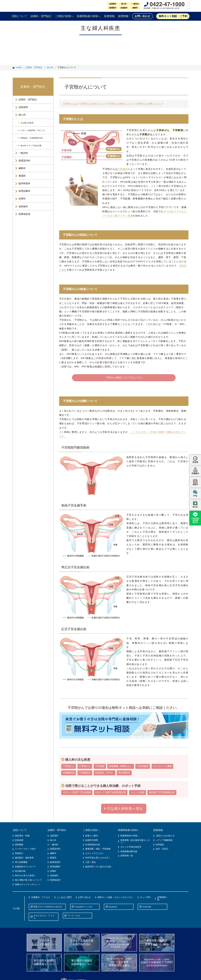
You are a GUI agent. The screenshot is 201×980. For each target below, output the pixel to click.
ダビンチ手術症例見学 (131, 847)
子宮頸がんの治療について (148, 104)
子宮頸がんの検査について (120, 104)
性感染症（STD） (104, 773)
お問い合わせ (142, 16)
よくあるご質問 (64, 897)
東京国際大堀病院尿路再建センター (44, 962)
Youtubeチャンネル (84, 907)
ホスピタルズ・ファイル (44, 917)
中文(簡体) (183, 9)
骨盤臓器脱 (69, 773)
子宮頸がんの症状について (93, 104)
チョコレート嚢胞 (163, 766)
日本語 (181, 3)
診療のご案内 (92, 836)
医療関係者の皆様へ (89, 16)
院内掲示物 (20, 871)
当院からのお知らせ (165, 836)
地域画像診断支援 (129, 851)
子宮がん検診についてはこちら (124, 377)
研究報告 (160, 845)
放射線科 (23, 206)
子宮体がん (85, 766)
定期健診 (123, 169)
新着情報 (109, 16)
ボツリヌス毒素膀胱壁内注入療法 (119, 962)
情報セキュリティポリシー (27, 884)
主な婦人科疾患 (27, 123)
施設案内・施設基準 (24, 858)
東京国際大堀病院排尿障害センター (82, 962)
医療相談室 (24, 214)
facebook (113, 907)
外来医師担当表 (93, 845)
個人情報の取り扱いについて (29, 880)
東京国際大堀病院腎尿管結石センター (157, 942)
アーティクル (74, 916)
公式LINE (147, 907)
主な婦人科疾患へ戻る (125, 808)
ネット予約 (145, 897)
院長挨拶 (19, 840)
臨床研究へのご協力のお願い (99, 867)
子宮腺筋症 (85, 773)
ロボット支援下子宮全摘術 (77, 792)
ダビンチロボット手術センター (44, 942)
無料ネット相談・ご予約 (173, 16)
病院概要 (19, 845)
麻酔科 (22, 168)
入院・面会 (91, 862)
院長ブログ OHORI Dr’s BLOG (48, 907)
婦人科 (22, 115)
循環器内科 (24, 161)
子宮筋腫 (100, 766)
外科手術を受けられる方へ (98, 858)
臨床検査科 (24, 183)
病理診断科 (24, 191)
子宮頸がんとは (70, 104)
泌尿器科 (23, 107)
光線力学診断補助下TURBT (157, 963)
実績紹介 (19, 853)
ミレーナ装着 (137, 792)
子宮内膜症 (143, 766)
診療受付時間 (92, 840)
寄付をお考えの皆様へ (25, 876)
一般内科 (23, 153)
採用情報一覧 (127, 856)
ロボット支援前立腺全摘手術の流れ (82, 942)
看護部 (22, 176)
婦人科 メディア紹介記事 (31, 146)
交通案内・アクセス (41, 897)
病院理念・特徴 (22, 836)
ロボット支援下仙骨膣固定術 (111, 792)
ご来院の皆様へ (64, 16)
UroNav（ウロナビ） (119, 943)
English (181, 6)
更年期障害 (124, 773)
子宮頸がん (69, 766)
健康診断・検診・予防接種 (98, 849)
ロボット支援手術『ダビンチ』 (33, 130)
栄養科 (22, 199)
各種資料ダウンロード (25, 867)
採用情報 (123, 16)
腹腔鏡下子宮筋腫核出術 (162, 792)
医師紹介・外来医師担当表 (32, 138)
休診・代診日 (162, 849)
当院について (19, 16)
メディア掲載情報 (164, 840)
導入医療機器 (21, 862)
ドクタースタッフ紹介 (25, 849)
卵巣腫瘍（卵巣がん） (121, 766)
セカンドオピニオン (95, 853)
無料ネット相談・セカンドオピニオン (115, 897)
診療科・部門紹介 (41, 16)
